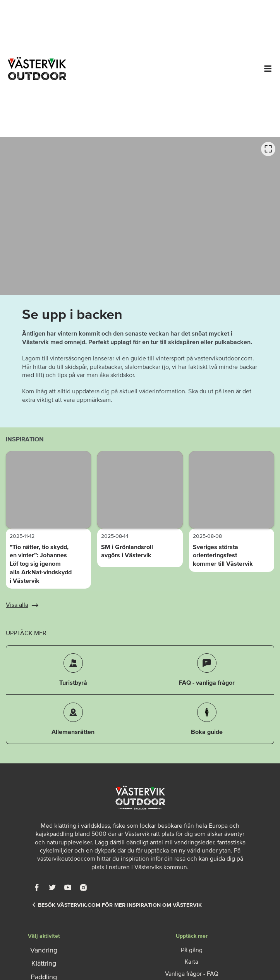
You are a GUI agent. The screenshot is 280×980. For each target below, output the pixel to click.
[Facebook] (37, 887)
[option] (140, 216)
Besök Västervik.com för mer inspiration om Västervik (117, 905)
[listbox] (140, 216)
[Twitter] (52, 887)
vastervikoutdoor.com (66, 858)
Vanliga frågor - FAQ (192, 973)
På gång (192, 950)
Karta (192, 961)
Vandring (44, 950)
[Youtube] (68, 887)
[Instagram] (83, 887)
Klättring (44, 963)
